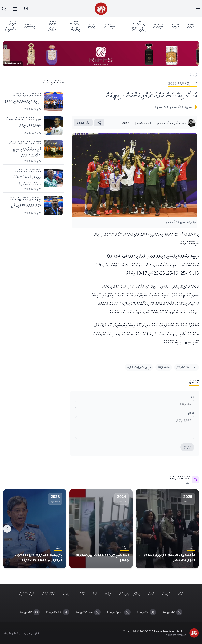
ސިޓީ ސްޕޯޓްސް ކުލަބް (139, 367)
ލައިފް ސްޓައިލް (10, 26)
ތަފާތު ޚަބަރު (52, 26)
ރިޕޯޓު (92, 26)
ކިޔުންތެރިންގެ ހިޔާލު (11, 633)
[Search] (4, 9)
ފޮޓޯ (95, 593)
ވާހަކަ (82, 593)
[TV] (15, 9)
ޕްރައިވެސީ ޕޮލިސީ (32, 633)
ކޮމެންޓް (191, 413)
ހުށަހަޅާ (187, 447)
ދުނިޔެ (175, 26)
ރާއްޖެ (190, 26)
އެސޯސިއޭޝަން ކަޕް (187, 367)
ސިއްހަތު (109, 26)
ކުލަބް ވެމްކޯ (164, 367)
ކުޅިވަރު (158, 26)
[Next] (7, 529)
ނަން (192, 397)
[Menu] (198, 9)
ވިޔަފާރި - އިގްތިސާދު (138, 26)
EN (26, 9)
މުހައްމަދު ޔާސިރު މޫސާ (177, 123)
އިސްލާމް (29, 26)
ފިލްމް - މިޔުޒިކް (75, 26)
